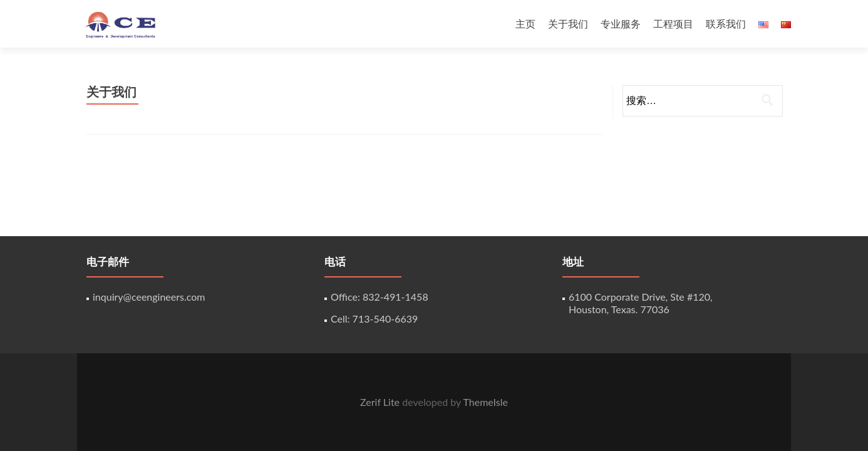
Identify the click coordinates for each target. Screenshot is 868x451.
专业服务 (621, 23)
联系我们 (726, 23)
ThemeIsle (485, 402)
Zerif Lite (381, 402)
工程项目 (673, 23)
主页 (525, 23)
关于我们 (568, 23)
